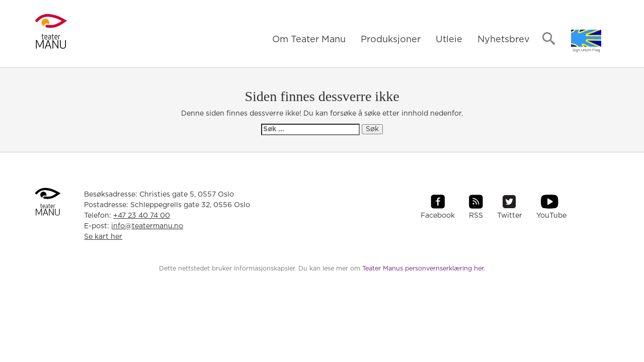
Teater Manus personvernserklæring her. (424, 269)
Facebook (438, 216)
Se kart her (103, 237)
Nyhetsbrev (504, 40)
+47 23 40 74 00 (142, 216)
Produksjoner (391, 40)
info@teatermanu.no (147, 226)
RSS (476, 216)
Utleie (449, 40)
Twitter (510, 216)
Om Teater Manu (309, 40)
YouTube (551, 216)
